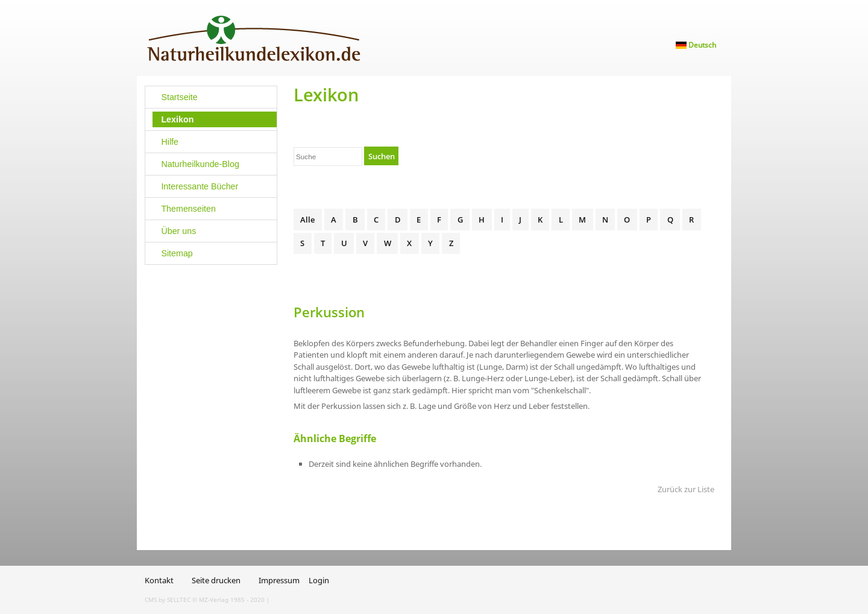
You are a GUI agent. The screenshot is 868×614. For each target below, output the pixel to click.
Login (319, 580)
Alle (307, 220)
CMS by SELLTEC (168, 600)
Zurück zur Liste (686, 489)
